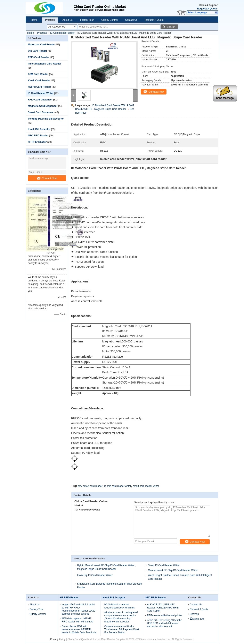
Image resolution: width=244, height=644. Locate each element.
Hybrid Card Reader (39, 87)
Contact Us (131, 20)
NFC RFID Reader (38, 136)
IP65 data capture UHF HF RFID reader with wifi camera (77, 620)
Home (34, 20)
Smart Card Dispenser (41, 112)
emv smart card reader (90, 486)
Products (50, 20)
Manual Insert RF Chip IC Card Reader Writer (173, 570)
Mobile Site (197, 619)
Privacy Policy (58, 639)
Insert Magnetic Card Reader (45, 64)
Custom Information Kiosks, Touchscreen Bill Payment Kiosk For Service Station (122, 629)
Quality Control (109, 20)
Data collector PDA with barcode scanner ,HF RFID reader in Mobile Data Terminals (79, 629)
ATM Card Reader (38, 74)
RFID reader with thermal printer (165, 615)
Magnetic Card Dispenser (43, 106)
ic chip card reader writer (118, 486)
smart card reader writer (146, 486)
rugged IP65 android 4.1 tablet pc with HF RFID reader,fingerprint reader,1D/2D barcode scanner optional (78, 609)
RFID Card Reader (38, 57)
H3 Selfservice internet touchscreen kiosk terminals (120, 606)
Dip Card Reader (38, 51)
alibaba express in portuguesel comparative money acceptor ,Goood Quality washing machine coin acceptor (121, 617)
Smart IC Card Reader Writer (164, 565)
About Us (67, 20)
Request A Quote (207, 9)
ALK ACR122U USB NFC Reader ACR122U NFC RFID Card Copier (163, 608)
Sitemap (194, 614)
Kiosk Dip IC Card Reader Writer (95, 575)
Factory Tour (87, 20)
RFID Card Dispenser (40, 100)
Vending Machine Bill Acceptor (46, 119)
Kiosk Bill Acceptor (39, 129)
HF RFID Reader (37, 142)
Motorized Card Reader (41, 45)
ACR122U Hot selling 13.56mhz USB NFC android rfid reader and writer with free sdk (164, 623)
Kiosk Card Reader (39, 81)
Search (171, 27)
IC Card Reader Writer (62, 33)
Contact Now (47, 178)
